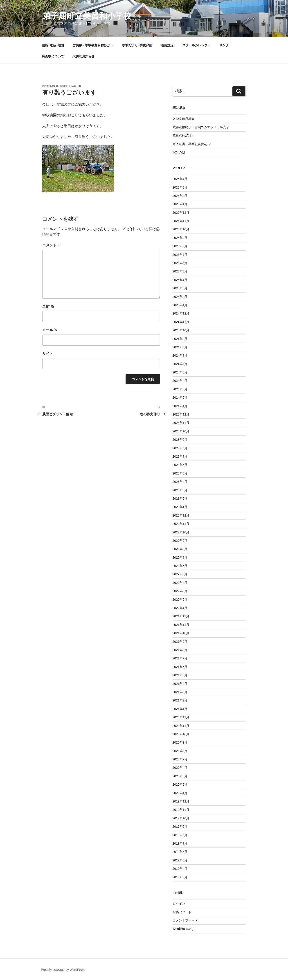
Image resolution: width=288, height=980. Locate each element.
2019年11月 (181, 810)
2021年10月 (181, 633)
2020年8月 (180, 751)
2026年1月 (180, 204)
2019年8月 (180, 835)
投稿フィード (182, 912)
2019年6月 (180, 852)
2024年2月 (180, 398)
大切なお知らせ (83, 56)
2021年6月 (180, 667)
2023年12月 (181, 414)
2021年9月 (180, 642)
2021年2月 (180, 700)
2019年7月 (180, 843)
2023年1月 (180, 507)
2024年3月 (180, 389)
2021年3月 (180, 692)
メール (50, 330)
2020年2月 (180, 784)
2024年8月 (180, 347)
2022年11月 (181, 524)
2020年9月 (180, 742)
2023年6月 (180, 465)
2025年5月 (180, 271)
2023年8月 (180, 448)
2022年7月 (180, 557)
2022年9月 (180, 541)
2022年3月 (180, 591)
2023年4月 (180, 482)
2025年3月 (180, 288)
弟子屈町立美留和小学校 (87, 16)
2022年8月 (180, 549)
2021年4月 (180, 684)
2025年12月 (181, 213)
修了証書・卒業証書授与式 (191, 144)
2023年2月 (180, 499)
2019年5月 (180, 860)
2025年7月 (180, 255)
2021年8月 (180, 650)
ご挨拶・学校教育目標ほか (93, 45)
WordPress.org (183, 929)
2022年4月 (180, 583)
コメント (52, 245)
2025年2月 (180, 297)
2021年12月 (181, 616)
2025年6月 (180, 263)
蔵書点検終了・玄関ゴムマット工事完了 (201, 127)
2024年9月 (180, 339)
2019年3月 (180, 877)
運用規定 (167, 45)
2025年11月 (181, 221)
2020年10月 (181, 734)
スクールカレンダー (196, 45)
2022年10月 (181, 532)
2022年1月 (180, 608)
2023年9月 (180, 440)
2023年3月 (180, 490)
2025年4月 (180, 280)
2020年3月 (180, 776)
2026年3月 (180, 187)
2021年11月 (181, 625)
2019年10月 (181, 818)
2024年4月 (180, 381)
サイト (48, 354)
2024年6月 (180, 364)
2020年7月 (180, 759)
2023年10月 (181, 431)
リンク (224, 45)
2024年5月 (180, 372)
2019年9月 (180, 827)
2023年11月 (181, 423)
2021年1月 (180, 709)
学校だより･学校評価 (137, 45)
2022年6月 (180, 566)
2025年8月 (180, 246)
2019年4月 (180, 869)
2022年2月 (180, 600)
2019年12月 (181, 801)
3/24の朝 (179, 152)
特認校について (53, 56)
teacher (75, 86)
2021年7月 (180, 658)
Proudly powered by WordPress (63, 970)
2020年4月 (180, 768)
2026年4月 (180, 179)
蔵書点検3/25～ (183, 136)
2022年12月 (181, 515)
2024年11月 (181, 322)
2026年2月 (180, 196)
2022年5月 (180, 574)
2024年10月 (181, 330)
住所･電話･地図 (53, 45)
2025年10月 (181, 229)
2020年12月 (181, 717)
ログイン (179, 904)
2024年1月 (180, 406)
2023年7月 (180, 456)
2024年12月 (181, 313)
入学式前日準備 (184, 119)
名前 (48, 307)
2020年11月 (181, 726)
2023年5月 (180, 473)
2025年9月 (180, 238)
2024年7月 (180, 355)
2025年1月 (180, 305)
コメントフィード (185, 920)
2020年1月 (180, 793)
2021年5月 (180, 675)
